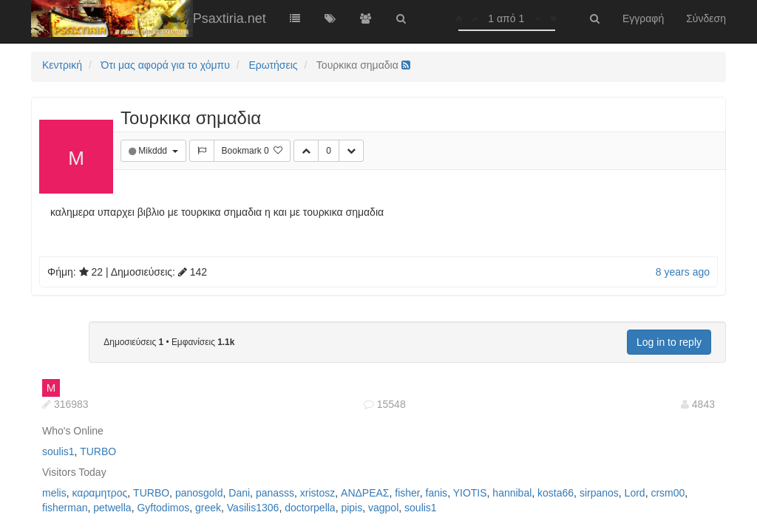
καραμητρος (99, 493)
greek (208, 508)
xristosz (318, 493)
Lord (635, 493)
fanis (437, 493)
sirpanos (599, 493)
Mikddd (154, 151)
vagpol (383, 508)
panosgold (199, 493)
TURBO (98, 451)
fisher (407, 493)
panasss (275, 493)
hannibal (512, 493)
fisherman (65, 508)
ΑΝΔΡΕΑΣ (365, 493)
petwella (112, 508)
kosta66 (556, 493)
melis (54, 493)
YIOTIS (470, 493)
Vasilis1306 (253, 508)
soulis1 (58, 451)
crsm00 (668, 493)
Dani (239, 493)
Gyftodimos (163, 508)
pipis (352, 508)
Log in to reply (669, 342)
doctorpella (310, 508)
